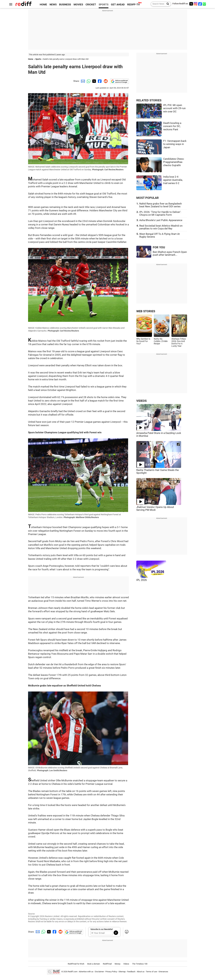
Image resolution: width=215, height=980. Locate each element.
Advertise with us (86, 972)
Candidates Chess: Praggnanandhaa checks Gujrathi (174, 162)
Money (118, 964)
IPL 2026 (142, 580)
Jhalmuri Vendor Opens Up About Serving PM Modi (155, 509)
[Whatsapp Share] (88, 81)
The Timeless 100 (140, 964)
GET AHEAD (118, 5)
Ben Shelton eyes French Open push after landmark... (170, 253)
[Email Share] (82, 81)
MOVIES (78, 5)
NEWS (53, 5)
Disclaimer (99, 972)
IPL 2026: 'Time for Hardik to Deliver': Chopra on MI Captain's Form (160, 213)
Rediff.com (73, 972)
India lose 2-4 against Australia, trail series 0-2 (173, 180)
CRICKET (91, 5)
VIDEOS (141, 401)
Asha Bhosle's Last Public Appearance (161, 220)
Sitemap (122, 972)
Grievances (163, 972)
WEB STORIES (146, 311)
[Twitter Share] (94, 81)
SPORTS (104, 5)
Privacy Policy (111, 972)
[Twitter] (191, 4)
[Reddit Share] (105, 81)
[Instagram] (196, 4)
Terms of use (151, 972)
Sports (38, 59)
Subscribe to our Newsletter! (102, 929)
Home (31, 59)
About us (141, 972)
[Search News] (167, 4)
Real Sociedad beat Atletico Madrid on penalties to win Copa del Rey (161, 227)
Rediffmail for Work (76, 964)
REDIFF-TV (133, 5)
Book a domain (94, 964)
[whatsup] (205, 4)
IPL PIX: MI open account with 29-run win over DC (174, 108)
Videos (126, 964)
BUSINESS (65, 5)
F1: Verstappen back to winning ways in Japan (175, 144)
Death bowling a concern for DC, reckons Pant (172, 126)
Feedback (131, 972)
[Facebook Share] (99, 81)
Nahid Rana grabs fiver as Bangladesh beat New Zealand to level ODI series (161, 205)
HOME (43, 5)
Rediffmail (107, 964)
